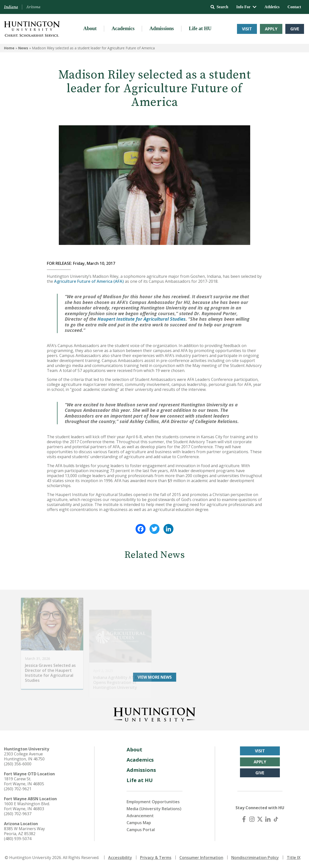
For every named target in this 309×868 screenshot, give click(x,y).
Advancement (140, 816)
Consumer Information (201, 858)
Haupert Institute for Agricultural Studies (142, 319)
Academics (123, 28)
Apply (271, 29)
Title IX (294, 858)
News (23, 48)
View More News (155, 677)
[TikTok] (276, 819)
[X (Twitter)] (260, 819)
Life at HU (200, 28)
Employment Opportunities (153, 802)
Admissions (162, 28)
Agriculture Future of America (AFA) (89, 281)
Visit (247, 29)
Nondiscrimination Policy (255, 858)
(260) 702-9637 (18, 814)
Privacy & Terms (156, 858)
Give (295, 29)
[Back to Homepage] (154, 714)
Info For (246, 7)
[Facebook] (244, 819)
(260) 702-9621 (18, 789)
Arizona (33, 7)
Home (9, 48)
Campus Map (139, 823)
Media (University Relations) (154, 809)
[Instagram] (252, 819)
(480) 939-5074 (18, 839)
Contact (294, 7)
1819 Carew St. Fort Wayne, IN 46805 (24, 781)
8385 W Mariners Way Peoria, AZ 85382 (24, 831)
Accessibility (120, 858)
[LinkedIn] (268, 819)
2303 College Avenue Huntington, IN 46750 (24, 756)
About (90, 28)
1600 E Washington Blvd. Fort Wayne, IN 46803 (27, 806)
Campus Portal (141, 830)
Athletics (272, 7)
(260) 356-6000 (18, 764)
